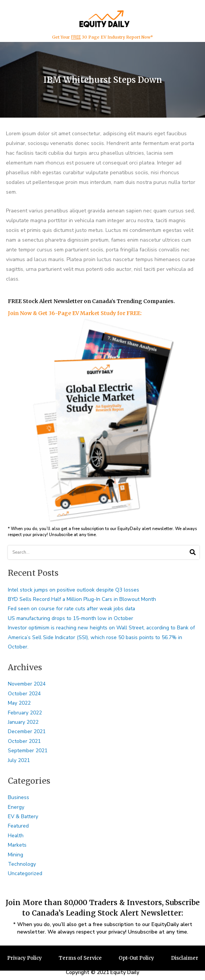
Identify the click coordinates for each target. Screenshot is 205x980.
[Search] (192, 552)
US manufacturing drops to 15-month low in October (71, 618)
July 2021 (19, 760)
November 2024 (27, 684)
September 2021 (28, 751)
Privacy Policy (25, 958)
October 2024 (24, 694)
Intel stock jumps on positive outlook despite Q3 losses (74, 590)
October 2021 (24, 741)
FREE (76, 37)
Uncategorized (25, 873)
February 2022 (25, 713)
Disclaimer (185, 958)
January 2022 (23, 722)
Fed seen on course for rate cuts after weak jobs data (71, 609)
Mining (16, 855)
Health (16, 836)
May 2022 (19, 703)
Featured (18, 826)
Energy (16, 807)
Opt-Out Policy (136, 958)
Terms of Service (80, 958)
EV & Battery (23, 816)
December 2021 (27, 731)
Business (19, 797)
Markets (17, 845)
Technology (22, 864)
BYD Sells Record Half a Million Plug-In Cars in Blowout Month (82, 599)
